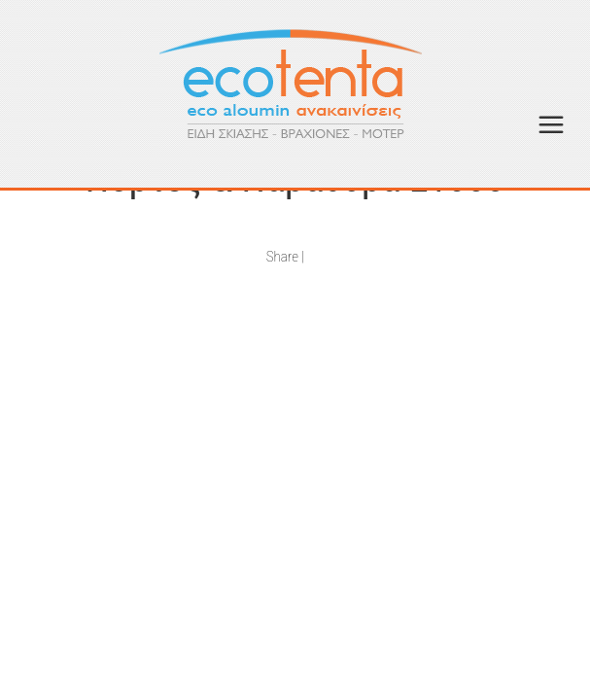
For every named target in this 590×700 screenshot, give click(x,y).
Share (282, 257)
